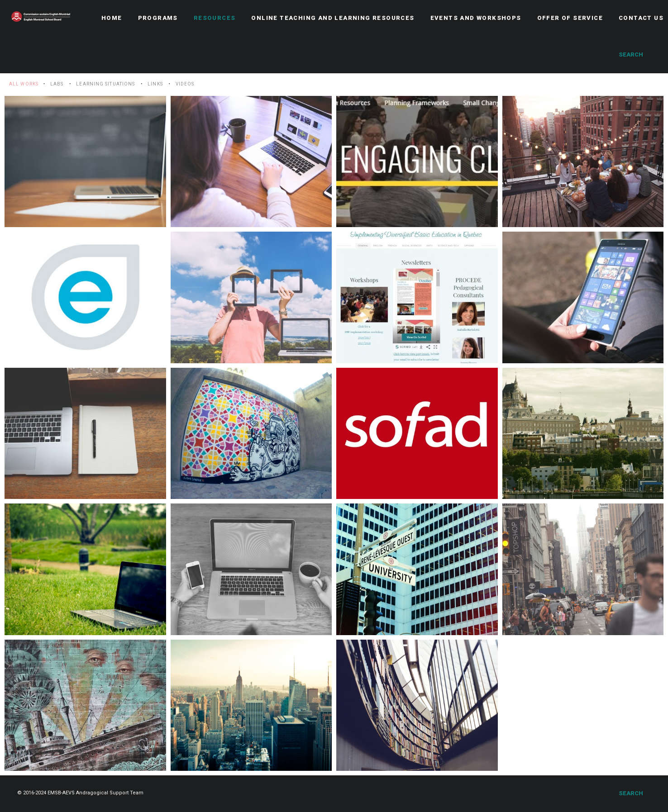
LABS (57, 84)
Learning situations (105, 84)
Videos (185, 84)
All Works (24, 84)
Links (155, 84)
